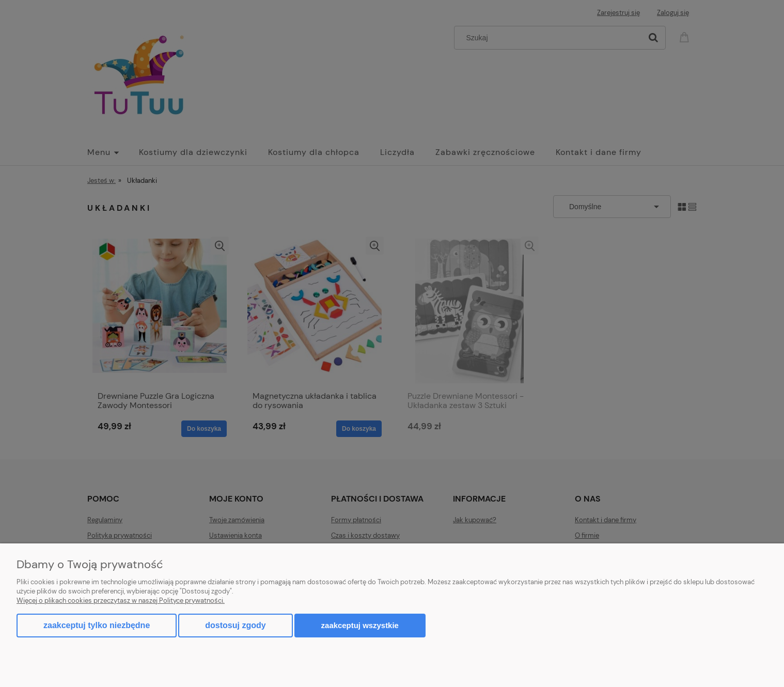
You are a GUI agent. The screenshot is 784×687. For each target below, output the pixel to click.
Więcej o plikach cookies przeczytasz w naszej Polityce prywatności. (121, 600)
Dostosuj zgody (235, 625)
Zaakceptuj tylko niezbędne (97, 625)
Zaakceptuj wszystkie (360, 625)
